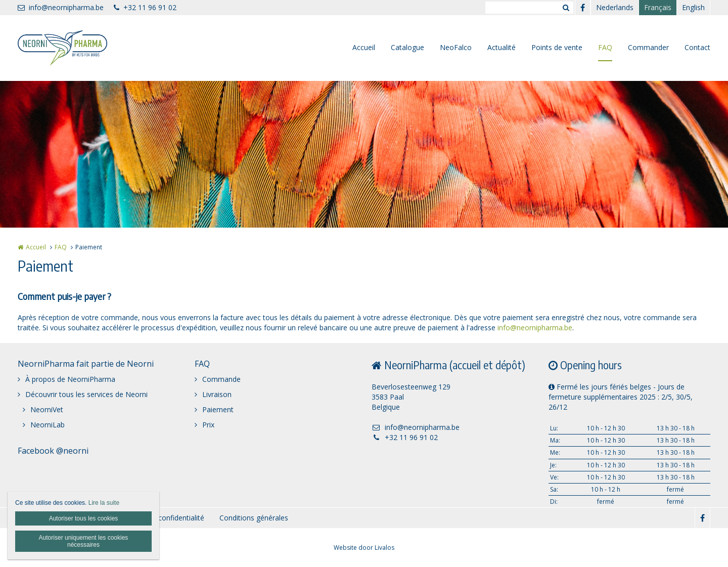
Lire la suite (104, 503)
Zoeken (566, 8)
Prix (208, 425)
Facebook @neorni (53, 451)
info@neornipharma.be (61, 7)
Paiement (218, 409)
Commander (648, 47)
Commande (221, 379)
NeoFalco (456, 47)
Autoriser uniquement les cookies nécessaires (84, 541)
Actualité (502, 47)
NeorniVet (47, 409)
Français (658, 7)
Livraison (217, 394)
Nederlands (615, 7)
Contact (697, 47)
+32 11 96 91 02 (145, 7)
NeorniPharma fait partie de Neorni (86, 364)
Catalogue (407, 47)
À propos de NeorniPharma (70, 379)
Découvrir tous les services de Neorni (86, 394)
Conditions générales (254, 518)
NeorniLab (48, 425)
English (693, 7)
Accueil (364, 47)
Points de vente (557, 47)
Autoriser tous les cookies (84, 518)
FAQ (605, 47)
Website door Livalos (364, 548)
